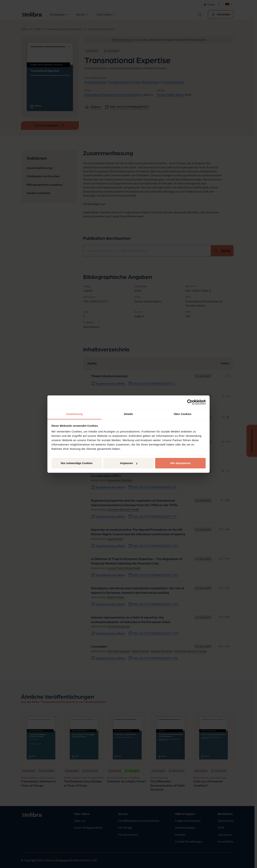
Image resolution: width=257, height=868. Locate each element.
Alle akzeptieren (180, 463)
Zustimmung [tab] (75, 414)
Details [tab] (128, 414)
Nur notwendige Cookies (77, 463)
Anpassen (129, 463)
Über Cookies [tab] (183, 414)
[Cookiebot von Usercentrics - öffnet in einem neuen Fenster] (190, 402)
